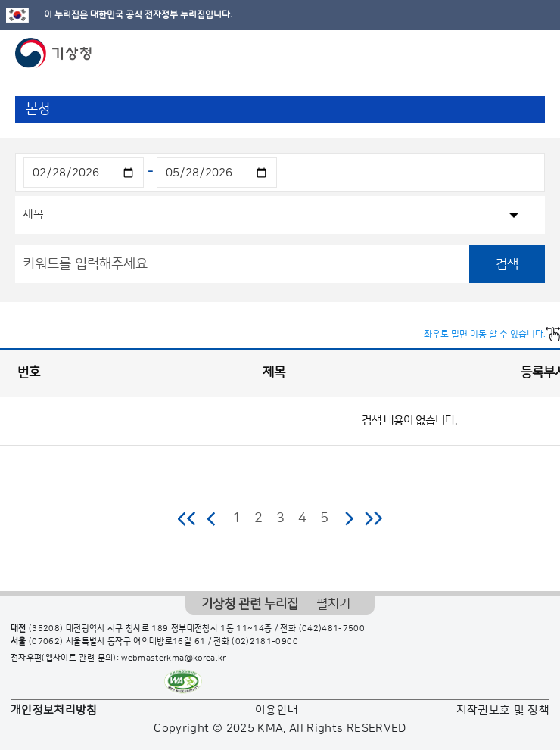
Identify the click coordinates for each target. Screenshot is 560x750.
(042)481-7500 (332, 629)
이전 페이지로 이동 (212, 518)
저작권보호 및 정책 (503, 710)
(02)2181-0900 (265, 642)
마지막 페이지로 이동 (373, 518)
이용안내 (277, 710)
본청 (38, 109)
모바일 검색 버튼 (511, 53)
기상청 (54, 53)
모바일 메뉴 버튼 (535, 53)
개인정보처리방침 (54, 710)
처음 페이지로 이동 (187, 518)
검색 (507, 264)
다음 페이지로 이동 (349, 518)
